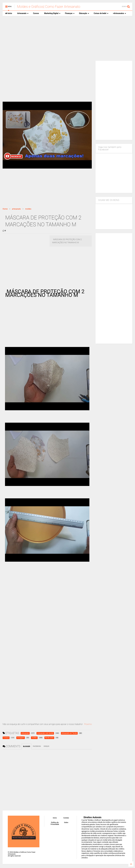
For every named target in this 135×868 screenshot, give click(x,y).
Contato (66, 818)
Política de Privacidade (55, 823)
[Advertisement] (67, 38)
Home (5, 209)
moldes (28, 209)
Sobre (66, 823)
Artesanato (23, 13)
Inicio (9, 13)
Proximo (88, 724)
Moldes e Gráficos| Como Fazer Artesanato (49, 7)
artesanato (16, 209)
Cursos (36, 13)
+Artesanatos (120, 13)
